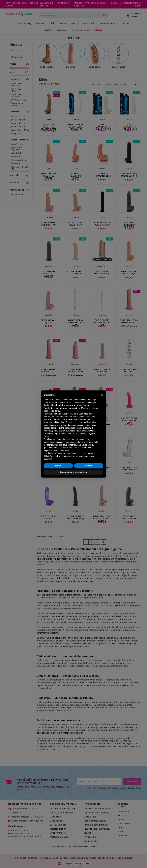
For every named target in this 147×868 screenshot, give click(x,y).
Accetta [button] (89, 466)
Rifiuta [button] (58, 466)
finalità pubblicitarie (73, 428)
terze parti (88, 414)
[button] (102, 395)
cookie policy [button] (54, 411)
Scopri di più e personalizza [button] (73, 472)
